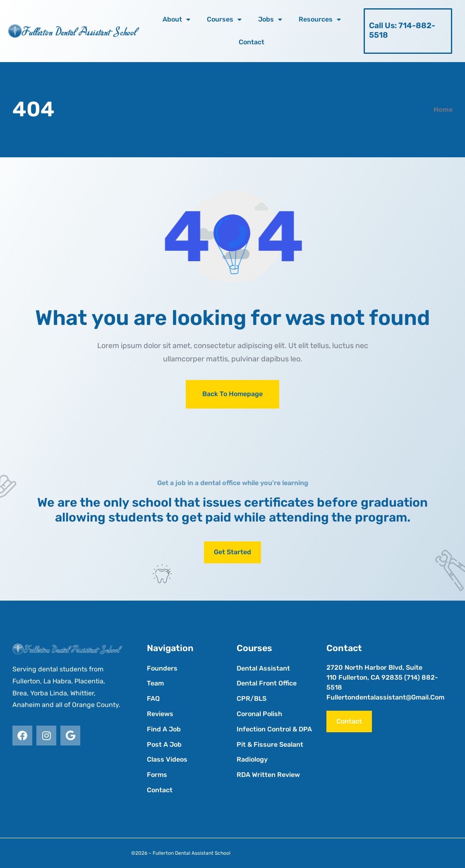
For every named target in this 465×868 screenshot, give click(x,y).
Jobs (270, 19)
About (176, 19)
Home (443, 109)
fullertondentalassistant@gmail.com (385, 697)
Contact (252, 42)
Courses (224, 19)
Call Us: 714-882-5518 (402, 30)
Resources (320, 19)
